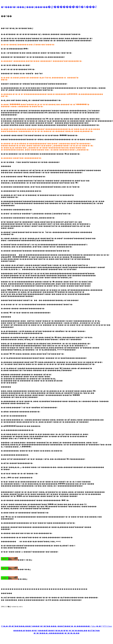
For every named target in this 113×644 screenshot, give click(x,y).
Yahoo (93, 626)
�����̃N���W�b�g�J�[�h (53, 631)
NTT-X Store (107, 626)
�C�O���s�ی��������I (49, 633)
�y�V (99, 626)
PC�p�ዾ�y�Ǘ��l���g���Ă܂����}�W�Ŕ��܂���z (29, 626)
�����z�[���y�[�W (25, 631)
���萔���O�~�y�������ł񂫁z (74, 626)
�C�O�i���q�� (78, 631)
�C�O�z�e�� (72, 633)
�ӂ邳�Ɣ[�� (94, 631)
